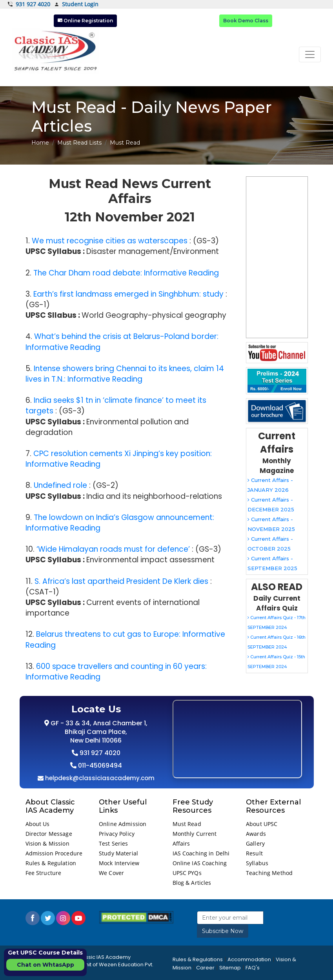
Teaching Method (269, 873)
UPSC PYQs (187, 873)
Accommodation (249, 959)
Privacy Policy (117, 834)
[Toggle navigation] (310, 54)
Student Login (76, 5)
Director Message (49, 834)
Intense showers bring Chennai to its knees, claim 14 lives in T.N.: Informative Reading (125, 374)
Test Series (114, 843)
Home (40, 143)
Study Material (118, 853)
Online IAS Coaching (200, 863)
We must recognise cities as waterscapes (110, 241)
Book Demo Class (246, 21)
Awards (256, 834)
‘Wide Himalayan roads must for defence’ (113, 549)
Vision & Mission (47, 843)
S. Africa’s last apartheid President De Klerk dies (121, 581)
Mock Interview (119, 863)
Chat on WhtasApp (45, 965)
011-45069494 (99, 765)
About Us (38, 824)
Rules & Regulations (198, 959)
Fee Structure (44, 873)
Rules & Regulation (51, 863)
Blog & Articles (192, 883)
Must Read (187, 824)
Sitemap (230, 968)
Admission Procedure (54, 853)
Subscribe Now (223, 931)
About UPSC (262, 824)
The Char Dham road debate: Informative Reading (126, 273)
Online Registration (85, 21)
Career (205, 968)
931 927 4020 (29, 4)
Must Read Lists (79, 143)
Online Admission (123, 824)
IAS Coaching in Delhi (201, 853)
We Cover (111, 873)
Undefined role (60, 485)
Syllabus (257, 863)
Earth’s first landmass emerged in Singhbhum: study (128, 294)
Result (254, 853)
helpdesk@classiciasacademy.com (99, 778)
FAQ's (253, 968)
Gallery (255, 843)
